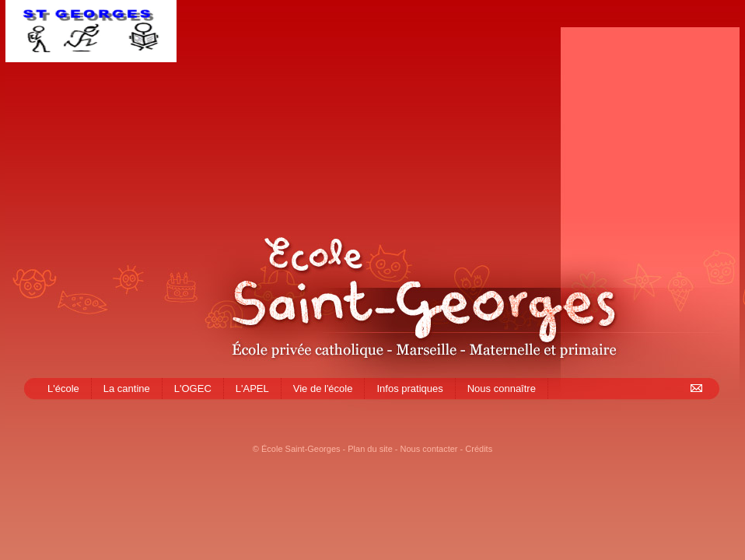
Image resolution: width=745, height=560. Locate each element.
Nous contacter (429, 449)
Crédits (479, 449)
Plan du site (370, 449)
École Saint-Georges (301, 449)
